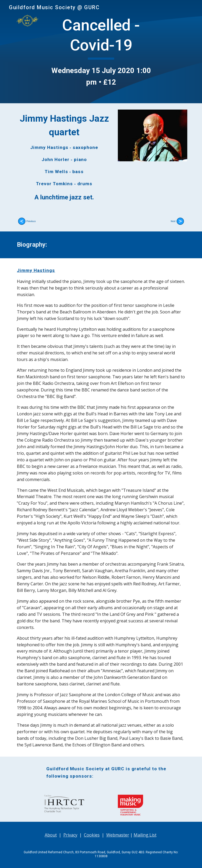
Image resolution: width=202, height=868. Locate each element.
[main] (101, 52)
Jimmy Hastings (36, 270)
